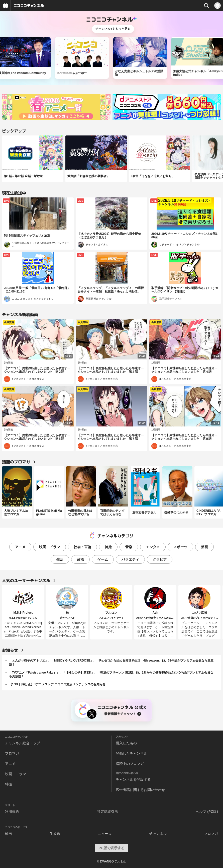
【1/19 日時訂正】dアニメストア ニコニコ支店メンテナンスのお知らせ (57, 684)
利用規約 (12, 812)
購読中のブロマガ (130, 764)
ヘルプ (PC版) (207, 812)
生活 (60, 559)
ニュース (104, 834)
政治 (80, 559)
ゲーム (103, 559)
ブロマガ (12, 753)
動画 (9, 834)
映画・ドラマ (50, 547)
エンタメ (153, 547)
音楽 (129, 547)
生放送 (55, 834)
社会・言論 (82, 547)
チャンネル (158, 834)
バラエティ (130, 559)
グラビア (160, 559)
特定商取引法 (107, 812)
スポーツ (180, 547)
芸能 (204, 547)
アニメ (20, 547)
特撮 (108, 547)
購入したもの (126, 743)
